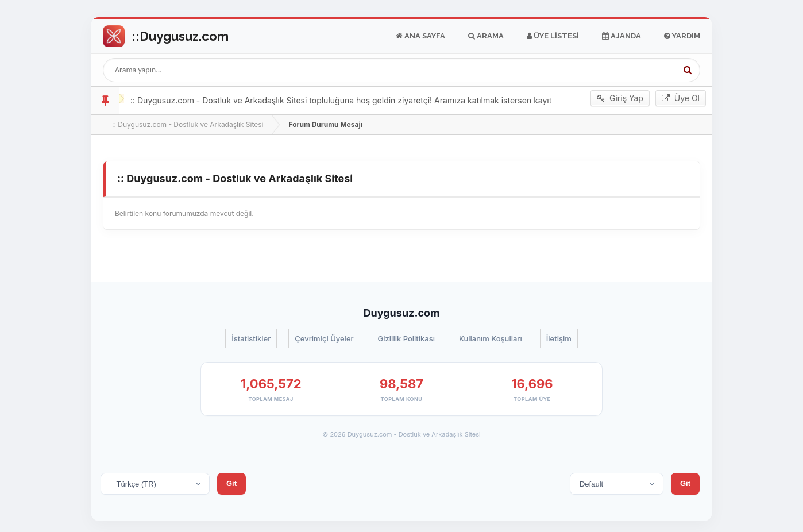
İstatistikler (251, 338)
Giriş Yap (620, 98)
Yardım (682, 36)
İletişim (559, 338)
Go (166, 36)
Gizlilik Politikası (406, 338)
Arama (486, 36)
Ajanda (621, 36)
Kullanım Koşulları (491, 338)
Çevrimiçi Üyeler (324, 338)
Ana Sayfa (420, 36)
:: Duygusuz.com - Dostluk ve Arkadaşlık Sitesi (188, 124)
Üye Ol (681, 98)
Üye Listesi (553, 36)
